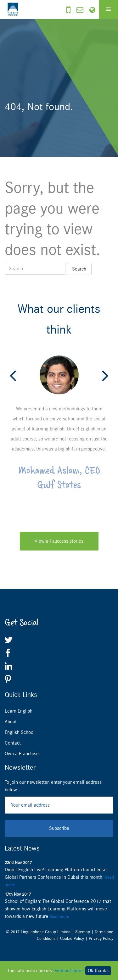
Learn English (19, 711)
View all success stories (59, 541)
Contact (13, 743)
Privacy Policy (101, 938)
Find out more (69, 971)
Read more (59, 917)
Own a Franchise (22, 754)
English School (20, 732)
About (11, 722)
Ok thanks (98, 971)
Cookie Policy (72, 938)
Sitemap (83, 932)
